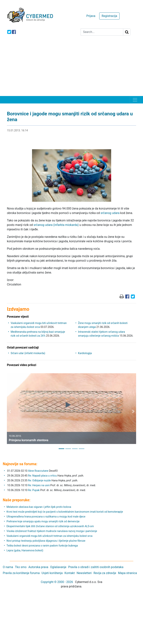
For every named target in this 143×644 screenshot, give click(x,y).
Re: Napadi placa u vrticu (42, 476)
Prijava (91, 16)
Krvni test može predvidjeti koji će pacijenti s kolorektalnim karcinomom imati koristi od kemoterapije (65, 512)
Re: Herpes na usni (39, 485)
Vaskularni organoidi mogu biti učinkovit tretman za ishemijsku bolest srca (49, 536)
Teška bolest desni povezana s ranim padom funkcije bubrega (42, 546)
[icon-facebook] (14, 32)
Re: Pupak (34, 490)
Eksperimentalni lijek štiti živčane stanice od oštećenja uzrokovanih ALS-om (50, 526)
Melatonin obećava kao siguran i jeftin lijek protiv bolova (39, 507)
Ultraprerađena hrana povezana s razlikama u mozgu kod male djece (46, 517)
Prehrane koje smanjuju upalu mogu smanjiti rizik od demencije (43, 521)
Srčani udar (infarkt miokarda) (28, 353)
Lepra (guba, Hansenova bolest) (25, 550)
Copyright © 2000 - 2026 (57, 582)
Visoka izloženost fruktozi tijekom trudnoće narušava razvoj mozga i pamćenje (52, 531)
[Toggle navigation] (135, 100)
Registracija (109, 16)
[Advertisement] (71, 68)
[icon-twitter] (9, 32)
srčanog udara (110, 213)
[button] (10, 411)
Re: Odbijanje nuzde (39, 480)
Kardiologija (85, 353)
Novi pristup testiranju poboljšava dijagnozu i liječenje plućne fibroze (46, 541)
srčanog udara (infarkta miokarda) (56, 225)
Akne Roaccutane (38, 471)
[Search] (102, 32)
